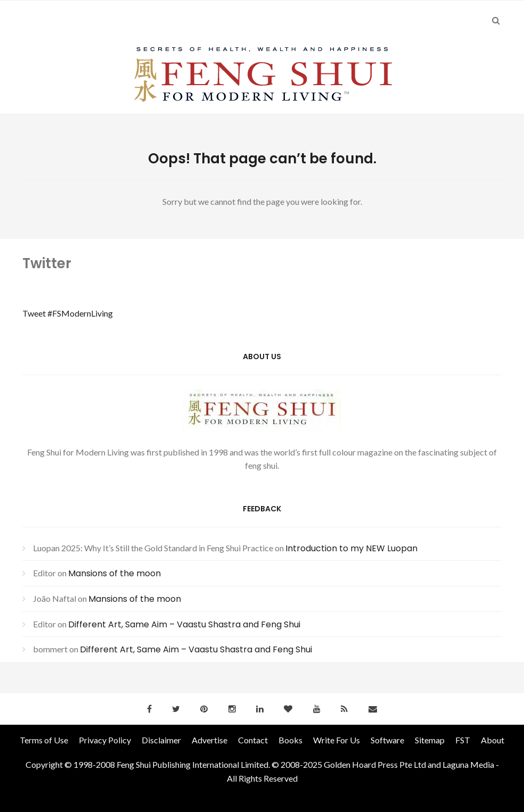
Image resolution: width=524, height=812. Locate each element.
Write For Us (337, 740)
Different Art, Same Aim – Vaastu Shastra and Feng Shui (184, 624)
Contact (253, 740)
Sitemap (430, 740)
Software (387, 740)
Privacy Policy (105, 740)
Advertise (210, 740)
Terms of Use (44, 740)
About (493, 740)
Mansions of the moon (114, 573)
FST (463, 740)
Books (290, 740)
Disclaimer (161, 740)
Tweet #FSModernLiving (68, 313)
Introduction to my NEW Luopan (351, 548)
